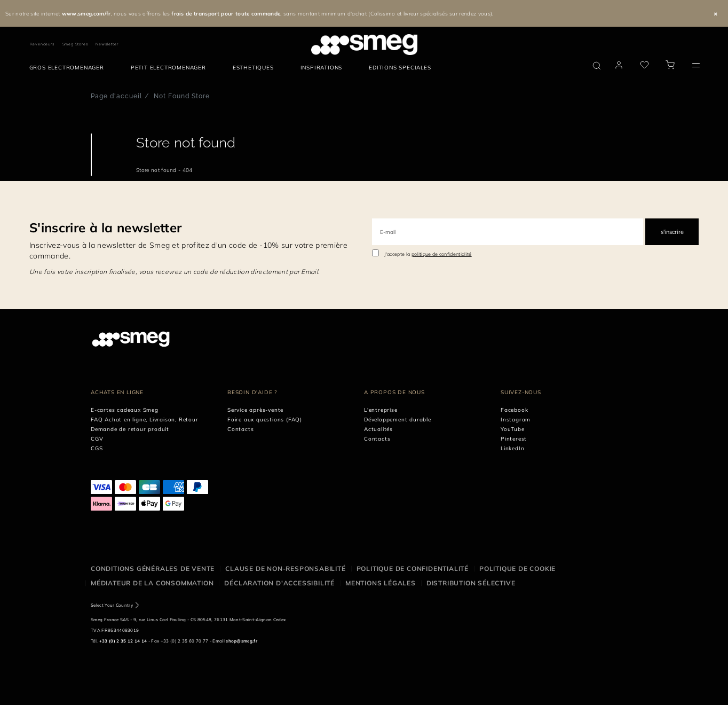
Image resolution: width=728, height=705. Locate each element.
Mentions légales (381, 583)
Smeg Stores (75, 44)
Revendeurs (42, 44)
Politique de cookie (517, 569)
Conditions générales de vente (153, 569)
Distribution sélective (471, 583)
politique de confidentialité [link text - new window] (442, 254)
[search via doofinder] (597, 66)
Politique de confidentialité (413, 569)
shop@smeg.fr (242, 641)
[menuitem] (69, 68)
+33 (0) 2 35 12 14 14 (123, 641)
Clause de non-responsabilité (285, 569)
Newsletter (107, 44)
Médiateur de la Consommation (152, 583)
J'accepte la (428, 254)
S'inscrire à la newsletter (105, 228)
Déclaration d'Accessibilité (279, 583)
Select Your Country (112, 605)
